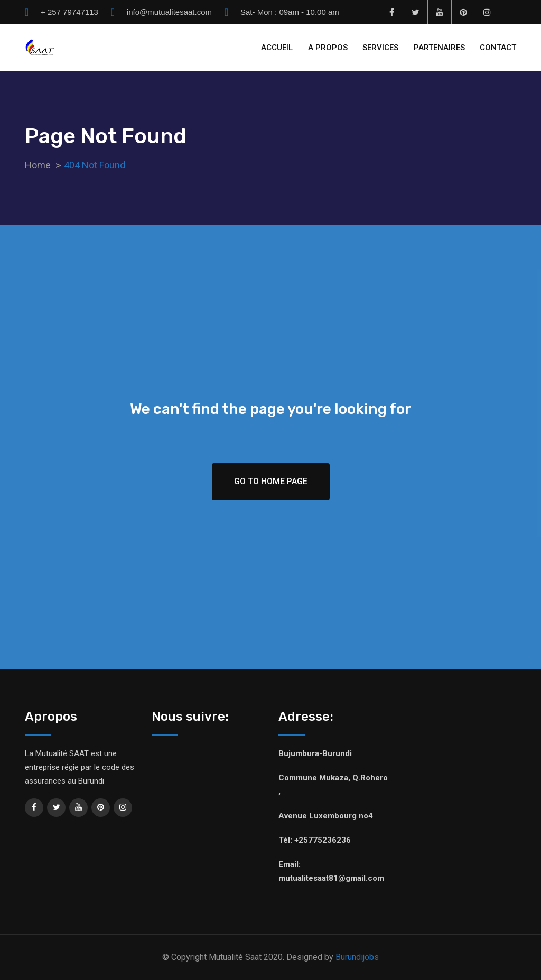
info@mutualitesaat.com (169, 12)
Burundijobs (357, 957)
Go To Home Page (271, 481)
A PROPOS (328, 48)
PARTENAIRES (439, 48)
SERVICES (380, 48)
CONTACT (498, 48)
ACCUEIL (277, 48)
